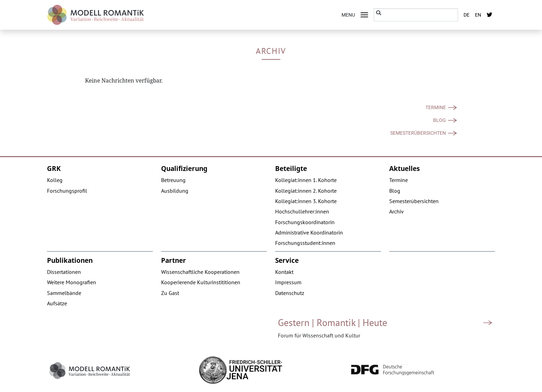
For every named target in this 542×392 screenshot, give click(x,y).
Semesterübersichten (418, 133)
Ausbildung (175, 191)
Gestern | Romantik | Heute (333, 322)
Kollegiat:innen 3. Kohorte (306, 201)
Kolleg (55, 180)
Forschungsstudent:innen (305, 243)
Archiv (396, 211)
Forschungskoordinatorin (305, 222)
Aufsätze (57, 303)
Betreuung (173, 180)
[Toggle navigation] (364, 15)
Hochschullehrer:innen (302, 211)
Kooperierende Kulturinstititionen (201, 282)
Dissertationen (64, 272)
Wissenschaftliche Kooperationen (200, 272)
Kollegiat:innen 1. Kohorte (306, 180)
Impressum (288, 282)
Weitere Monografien (72, 282)
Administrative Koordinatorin (309, 232)
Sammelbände (64, 293)
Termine (436, 107)
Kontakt (284, 272)
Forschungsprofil (67, 191)
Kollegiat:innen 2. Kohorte (306, 191)
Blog (440, 120)
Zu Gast (170, 293)
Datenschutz (290, 293)
